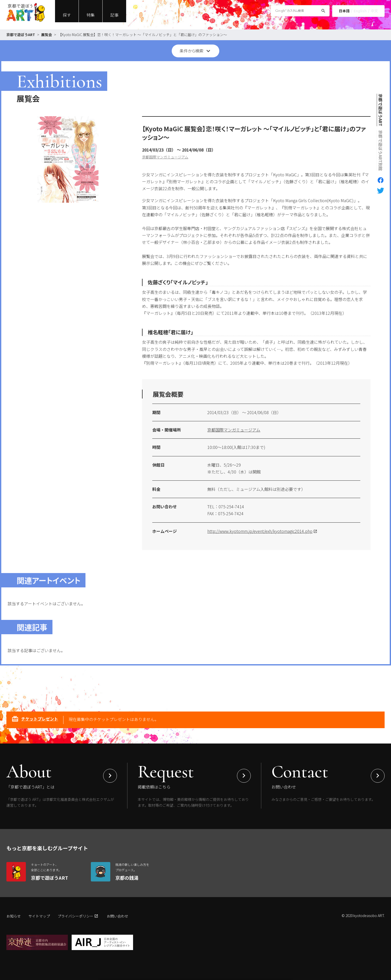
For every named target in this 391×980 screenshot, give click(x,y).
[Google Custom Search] (300, 11)
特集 (91, 15)
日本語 (344, 11)
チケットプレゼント (35, 719)
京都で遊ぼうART (21, 35)
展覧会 (47, 35)
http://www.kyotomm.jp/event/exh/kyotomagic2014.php (260, 531)
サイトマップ (39, 916)
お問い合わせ (117, 916)
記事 (114, 15)
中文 (374, 11)
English (360, 11)
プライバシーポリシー (75, 916)
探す (67, 15)
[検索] (323, 12)
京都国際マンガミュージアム (165, 157)
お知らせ (14, 916)
